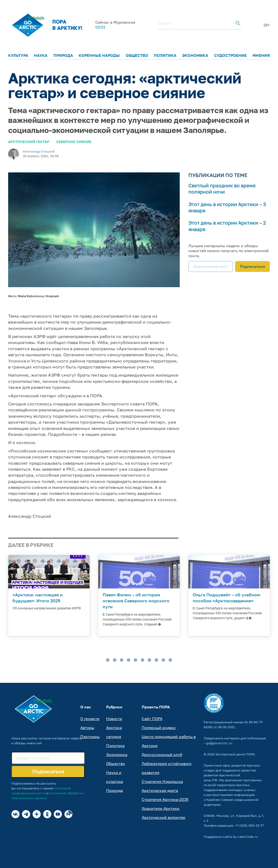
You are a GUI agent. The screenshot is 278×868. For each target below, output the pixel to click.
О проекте (90, 719)
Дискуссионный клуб (162, 754)
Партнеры (90, 737)
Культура (18, 55)
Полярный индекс (159, 728)
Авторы (87, 728)
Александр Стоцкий (39, 151)
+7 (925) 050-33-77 (249, 825)
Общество (137, 55)
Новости (114, 719)
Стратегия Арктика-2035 (165, 799)
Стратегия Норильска (162, 781)
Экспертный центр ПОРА (235, 754)
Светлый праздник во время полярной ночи (222, 189)
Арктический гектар (29, 142)
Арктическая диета (160, 790)
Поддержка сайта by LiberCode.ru (231, 837)
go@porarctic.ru (219, 743)
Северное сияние (74, 142)
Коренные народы (99, 55)
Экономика (195, 55)
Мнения (261, 55)
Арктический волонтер (164, 817)
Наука (41, 55)
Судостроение (230, 55)
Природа (63, 55)
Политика (165, 55)
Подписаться (252, 266)
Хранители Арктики (161, 808)
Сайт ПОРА (152, 719)
